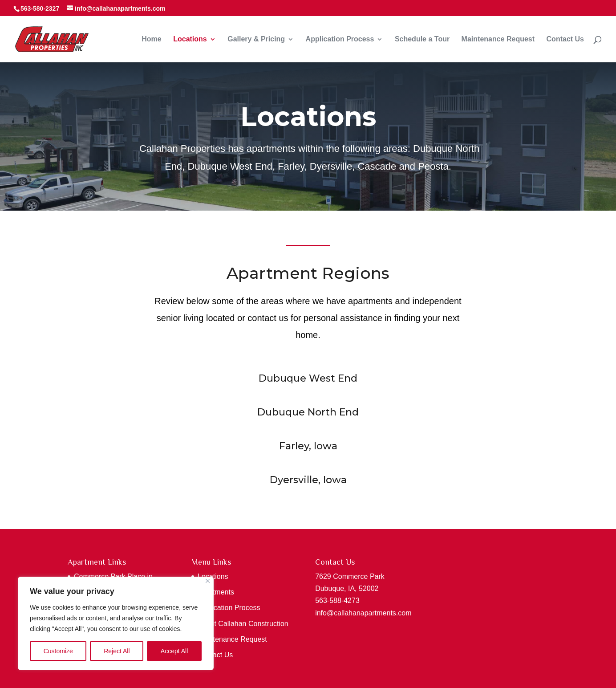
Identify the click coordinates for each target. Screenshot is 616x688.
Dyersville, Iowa (308, 481)
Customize (58, 651)
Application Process (340, 39)
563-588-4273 (337, 600)
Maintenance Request (498, 39)
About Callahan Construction (243, 624)
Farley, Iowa (308, 448)
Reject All (117, 651)
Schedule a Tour (422, 39)
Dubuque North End (308, 414)
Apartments (216, 592)
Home (151, 39)
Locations (190, 39)
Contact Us (565, 39)
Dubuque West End (308, 380)
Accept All (174, 651)
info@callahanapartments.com (363, 613)
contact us (268, 318)
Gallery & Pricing (256, 39)
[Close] (208, 581)
